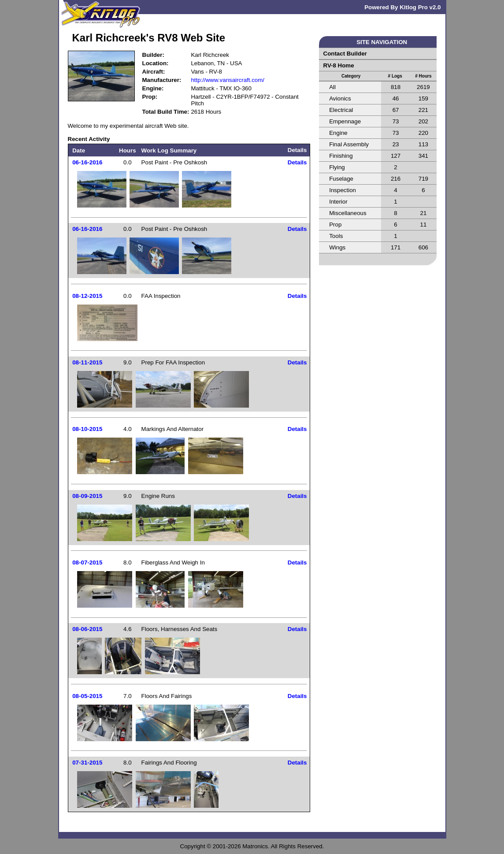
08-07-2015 (87, 563)
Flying (337, 167)
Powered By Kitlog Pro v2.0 (402, 7)
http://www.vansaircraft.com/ (228, 80)
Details (297, 162)
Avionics (340, 98)
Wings (337, 247)
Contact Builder (345, 54)
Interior (338, 202)
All (332, 87)
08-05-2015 (87, 696)
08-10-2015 (87, 429)
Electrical (341, 110)
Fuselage (341, 179)
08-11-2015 (87, 362)
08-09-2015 (87, 496)
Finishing (341, 156)
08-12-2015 (87, 296)
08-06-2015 (87, 629)
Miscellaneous (348, 213)
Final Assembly (349, 144)
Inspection (343, 190)
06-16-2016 (87, 162)
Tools (336, 236)
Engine (338, 133)
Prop (335, 225)
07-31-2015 (87, 763)
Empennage (345, 121)
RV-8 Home (339, 65)
